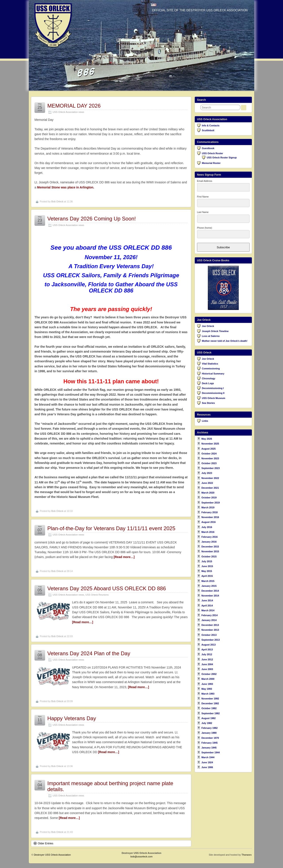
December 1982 (210, 703)
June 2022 (207, 483)
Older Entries (43, 843)
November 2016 (210, 517)
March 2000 (208, 679)
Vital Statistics (210, 364)
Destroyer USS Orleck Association (52, 855)
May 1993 (207, 689)
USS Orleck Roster (212, 153)
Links (205, 421)
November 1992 (210, 699)
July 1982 (207, 723)
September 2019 (211, 503)
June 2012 (207, 659)
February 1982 (209, 728)
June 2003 (207, 669)
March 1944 (208, 757)
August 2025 (208, 449)
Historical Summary (213, 374)
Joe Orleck (208, 326)
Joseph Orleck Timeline (215, 331)
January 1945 (209, 748)
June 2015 (207, 566)
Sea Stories (208, 403)
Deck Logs (208, 383)
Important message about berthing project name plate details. (110, 786)
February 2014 (209, 615)
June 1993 (207, 684)
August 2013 (208, 645)
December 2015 (210, 547)
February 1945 (209, 743)
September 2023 (211, 468)
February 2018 (209, 512)
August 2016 (208, 522)
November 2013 (210, 630)
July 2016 (207, 527)
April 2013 (207, 650)
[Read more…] (124, 557)
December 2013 (210, 625)
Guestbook (208, 148)
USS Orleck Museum (214, 398)
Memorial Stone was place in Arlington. (66, 187)
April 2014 (207, 606)
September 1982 (211, 713)
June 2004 (207, 664)
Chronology (209, 378)
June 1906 (207, 767)
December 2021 (210, 488)
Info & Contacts (211, 125)
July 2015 (207, 561)
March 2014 (208, 610)
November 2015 (210, 551)
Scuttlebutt (208, 130)
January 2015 (209, 586)
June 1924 (207, 762)
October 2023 (209, 463)
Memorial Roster (211, 163)
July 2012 (207, 654)
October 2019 (209, 498)
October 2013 (209, 635)
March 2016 (208, 532)
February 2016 (209, 537)
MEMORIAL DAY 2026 (74, 106)
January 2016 (209, 542)
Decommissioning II (213, 393)
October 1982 (209, 708)
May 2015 (207, 571)
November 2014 (210, 596)
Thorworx (247, 855)
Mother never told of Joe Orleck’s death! (225, 341)
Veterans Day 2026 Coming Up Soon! (92, 219)
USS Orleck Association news (68, 112)
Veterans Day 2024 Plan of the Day (89, 653)
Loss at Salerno (211, 336)
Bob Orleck (57, 201)
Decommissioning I (213, 388)
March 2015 (208, 581)
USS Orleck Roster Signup (222, 158)
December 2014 (210, 591)
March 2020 (208, 493)
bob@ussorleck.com (141, 857)
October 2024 (209, 454)
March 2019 (208, 507)
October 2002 (209, 674)
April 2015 (207, 576)
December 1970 (210, 738)
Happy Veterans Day (72, 718)
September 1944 (211, 752)
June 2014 (207, 600)
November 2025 (210, 444)
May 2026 (207, 439)
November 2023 (210, 458)
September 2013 (211, 640)
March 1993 (208, 694)
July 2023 (207, 473)
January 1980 (209, 733)
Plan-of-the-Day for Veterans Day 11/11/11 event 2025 (111, 528)
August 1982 (208, 718)
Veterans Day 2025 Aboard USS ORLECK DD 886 (107, 588)
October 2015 (209, 557)
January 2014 (209, 620)
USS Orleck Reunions (97, 595)
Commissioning (211, 368)
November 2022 (210, 478)
